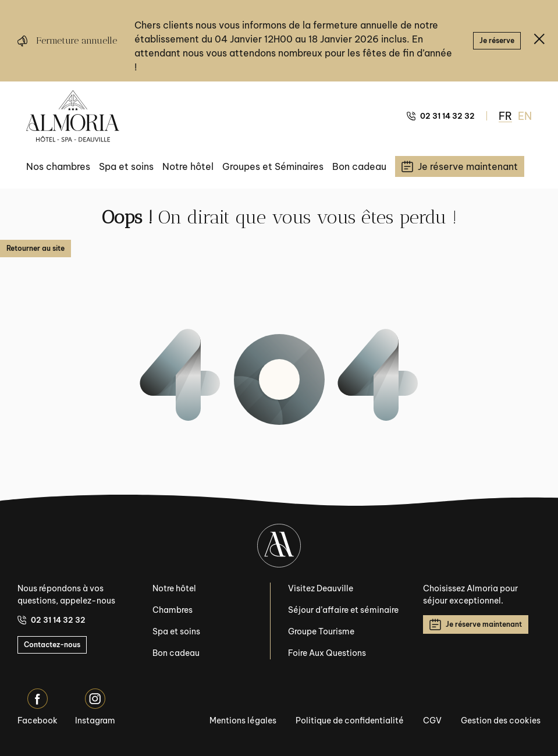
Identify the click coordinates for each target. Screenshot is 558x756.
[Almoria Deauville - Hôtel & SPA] (73, 116)
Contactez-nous (52, 645)
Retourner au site (35, 248)
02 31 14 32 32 (441, 116)
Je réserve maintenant (476, 624)
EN (525, 116)
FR (505, 116)
